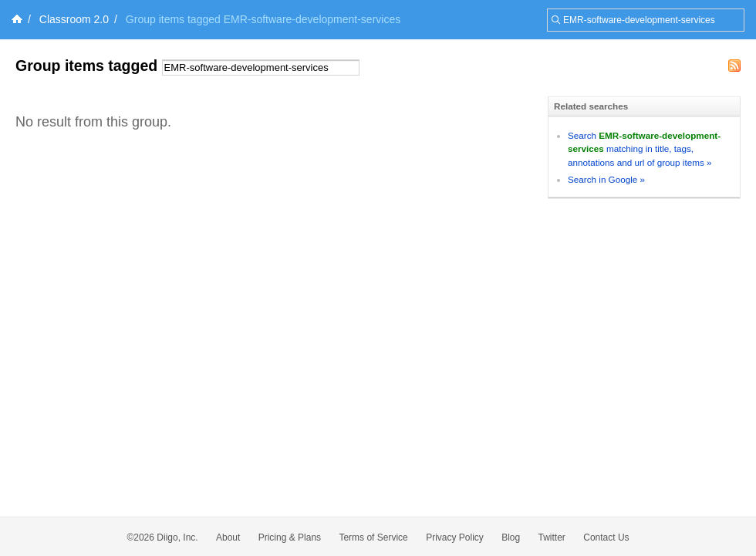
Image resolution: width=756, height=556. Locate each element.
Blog (511, 537)
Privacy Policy (455, 537)
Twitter (552, 537)
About (228, 537)
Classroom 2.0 (74, 19)
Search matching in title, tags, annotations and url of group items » (644, 149)
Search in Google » (606, 179)
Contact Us (606, 537)
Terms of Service (373, 537)
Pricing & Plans (290, 537)
